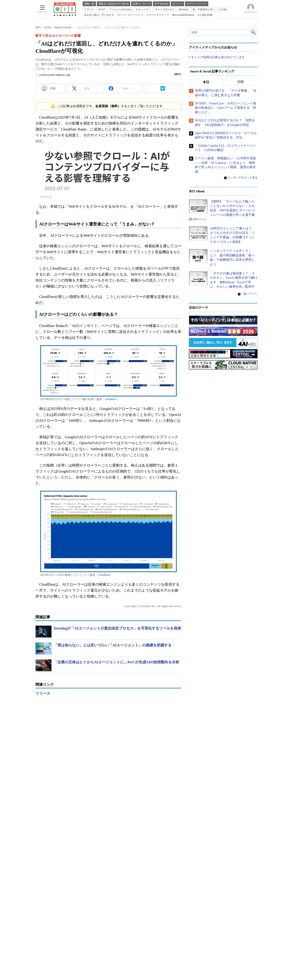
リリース (43, 693)
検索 (254, 32)
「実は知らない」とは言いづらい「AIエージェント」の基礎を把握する (113, 645)
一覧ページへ (249, 571)
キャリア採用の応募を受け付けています (218, 57)
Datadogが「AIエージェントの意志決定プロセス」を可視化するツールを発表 (117, 628)
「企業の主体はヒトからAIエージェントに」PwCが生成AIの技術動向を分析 (117, 662)
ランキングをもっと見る (242, 455)
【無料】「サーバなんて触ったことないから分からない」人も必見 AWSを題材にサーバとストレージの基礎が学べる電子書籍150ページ (222, 487)
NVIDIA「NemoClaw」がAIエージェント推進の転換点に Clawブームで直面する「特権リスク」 (225, 385)
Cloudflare (111, 399)
